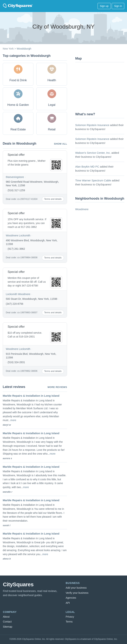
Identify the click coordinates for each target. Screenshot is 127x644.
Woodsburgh (24, 49)
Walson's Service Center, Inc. (93, 153)
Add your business (76, 588)
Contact (7, 622)
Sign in (118, 6)
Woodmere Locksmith (18, 235)
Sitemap (8, 627)
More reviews (57, 387)
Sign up (104, 6)
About (6, 617)
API (68, 603)
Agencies (71, 598)
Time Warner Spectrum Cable (93, 180)
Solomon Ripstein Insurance (92, 125)
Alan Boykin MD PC (87, 167)
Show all (61, 144)
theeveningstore (15, 177)
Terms (69, 622)
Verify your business (77, 593)
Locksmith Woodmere (18, 294)
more (13, 420)
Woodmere (82, 209)
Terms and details (53, 199)
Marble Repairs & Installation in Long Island (31, 396)
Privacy (70, 617)
